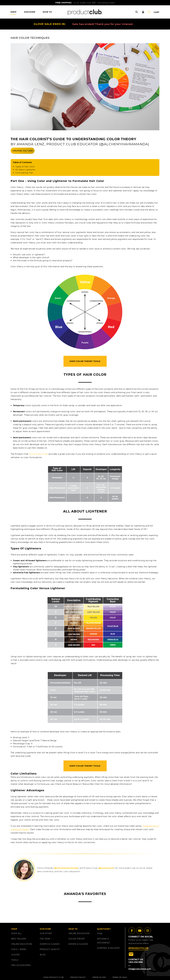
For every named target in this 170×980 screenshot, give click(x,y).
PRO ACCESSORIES (21, 965)
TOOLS (15, 960)
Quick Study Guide (38, 454)
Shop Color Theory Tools (85, 361)
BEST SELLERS (19, 939)
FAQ (100, 933)
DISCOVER (30, 12)
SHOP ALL (16, 933)
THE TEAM (45, 939)
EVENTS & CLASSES (50, 944)
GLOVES (15, 955)
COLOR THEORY (77, 939)
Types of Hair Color (25, 167)
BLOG (43, 955)
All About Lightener (25, 170)
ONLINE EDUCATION (22, 944)
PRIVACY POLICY (78, 977)
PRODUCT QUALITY (50, 949)
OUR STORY (46, 933)
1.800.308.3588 (136, 962)
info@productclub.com (140, 969)
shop (13, 12)
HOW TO (47, 12)
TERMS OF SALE (120, 977)
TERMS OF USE (99, 977)
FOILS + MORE (19, 949)
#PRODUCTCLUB (138, 948)
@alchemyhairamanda (66, 868)
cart (157, 12)
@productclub (106, 868)
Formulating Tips (24, 173)
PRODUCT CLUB (56, 977)
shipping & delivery (108, 948)
